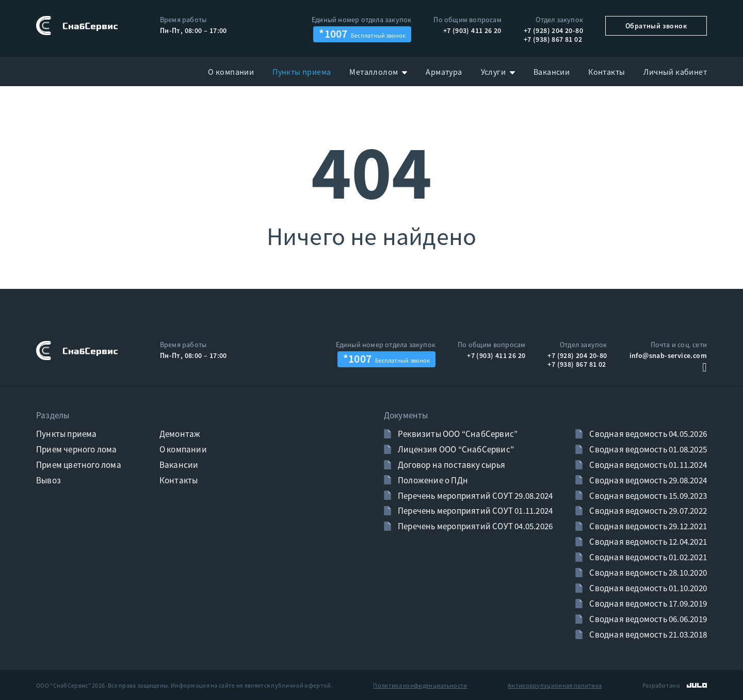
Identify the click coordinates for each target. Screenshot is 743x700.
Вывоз (49, 480)
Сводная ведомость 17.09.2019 (647, 604)
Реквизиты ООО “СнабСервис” (457, 434)
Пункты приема (67, 434)
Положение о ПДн (432, 480)
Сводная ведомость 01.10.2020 (647, 588)
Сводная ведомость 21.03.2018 (647, 634)
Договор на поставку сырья (451, 465)
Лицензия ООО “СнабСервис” (455, 449)
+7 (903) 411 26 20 (472, 30)
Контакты (179, 480)
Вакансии (179, 465)
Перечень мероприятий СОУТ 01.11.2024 (474, 511)
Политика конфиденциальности (420, 685)
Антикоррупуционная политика (555, 685)
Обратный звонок (656, 26)
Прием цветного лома (79, 465)
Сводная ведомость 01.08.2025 (647, 449)
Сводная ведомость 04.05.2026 (647, 434)
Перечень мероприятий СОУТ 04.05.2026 (474, 526)
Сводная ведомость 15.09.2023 (647, 496)
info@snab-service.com (668, 355)
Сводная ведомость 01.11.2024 (647, 465)
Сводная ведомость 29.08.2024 (647, 480)
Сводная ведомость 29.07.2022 (647, 511)
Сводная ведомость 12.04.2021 (647, 542)
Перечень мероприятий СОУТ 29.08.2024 (474, 496)
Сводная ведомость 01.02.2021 (647, 557)
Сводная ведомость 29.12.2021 (647, 526)
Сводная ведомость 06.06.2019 (647, 619)
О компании (183, 449)
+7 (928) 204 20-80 (553, 30)
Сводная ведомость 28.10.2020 (647, 573)
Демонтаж (180, 434)
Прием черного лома (77, 449)
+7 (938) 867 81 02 (553, 39)
